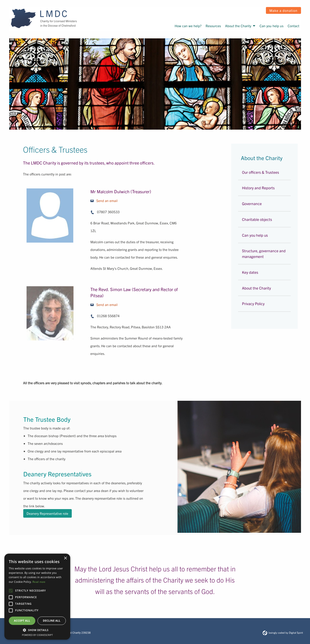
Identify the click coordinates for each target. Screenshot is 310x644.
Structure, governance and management (264, 253)
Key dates (250, 272)
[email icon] (92, 201)
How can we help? (188, 26)
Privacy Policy (253, 303)
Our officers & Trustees (261, 172)
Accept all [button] (22, 621)
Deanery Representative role (47, 513)
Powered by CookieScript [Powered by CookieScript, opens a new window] (37, 635)
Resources (213, 26)
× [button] (65, 558)
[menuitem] (188, 26)
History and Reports (258, 188)
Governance (252, 203)
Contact (293, 26)
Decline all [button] (52, 621)
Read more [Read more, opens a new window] (39, 582)
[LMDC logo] (44, 18)
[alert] (37, 597)
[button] (37, 630)
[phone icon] (92, 212)
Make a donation (283, 10)
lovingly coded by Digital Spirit (283, 632)
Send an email (107, 200)
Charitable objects (257, 219)
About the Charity (238, 26)
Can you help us (271, 26)
